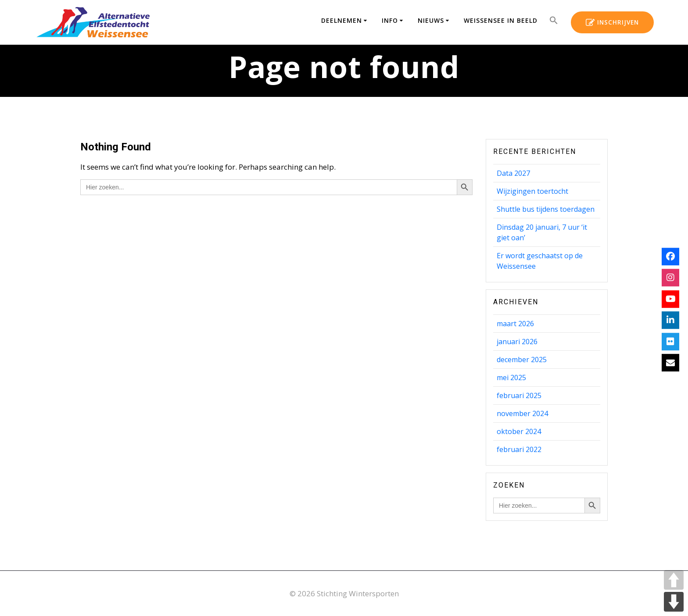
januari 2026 (517, 342)
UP (674, 580)
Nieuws (431, 20)
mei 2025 (511, 377)
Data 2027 (513, 173)
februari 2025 (519, 395)
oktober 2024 (519, 431)
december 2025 (522, 360)
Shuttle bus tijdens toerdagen (546, 209)
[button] (554, 22)
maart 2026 (515, 324)
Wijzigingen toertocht (532, 191)
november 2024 (522, 413)
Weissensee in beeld (501, 20)
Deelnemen (342, 20)
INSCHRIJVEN (612, 23)
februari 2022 (519, 449)
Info (390, 20)
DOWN (674, 602)
